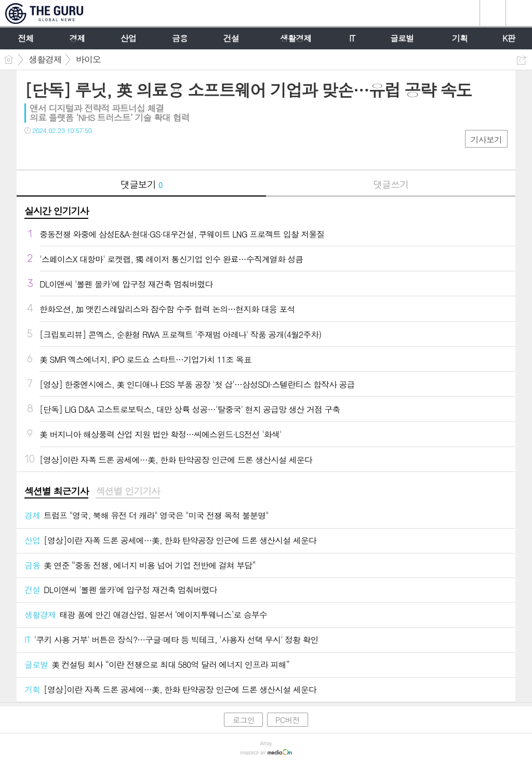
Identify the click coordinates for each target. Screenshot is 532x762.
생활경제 (45, 59)
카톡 (75, 152)
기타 (96, 152)
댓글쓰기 (391, 184)
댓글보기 (141, 184)
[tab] (56, 492)
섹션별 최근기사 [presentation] (56, 491)
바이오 (88, 59)
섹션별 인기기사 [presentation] (128, 491)
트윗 (54, 152)
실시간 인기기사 (56, 211)
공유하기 (521, 60)
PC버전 (288, 720)
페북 (34, 152)
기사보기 (486, 140)
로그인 (243, 720)
